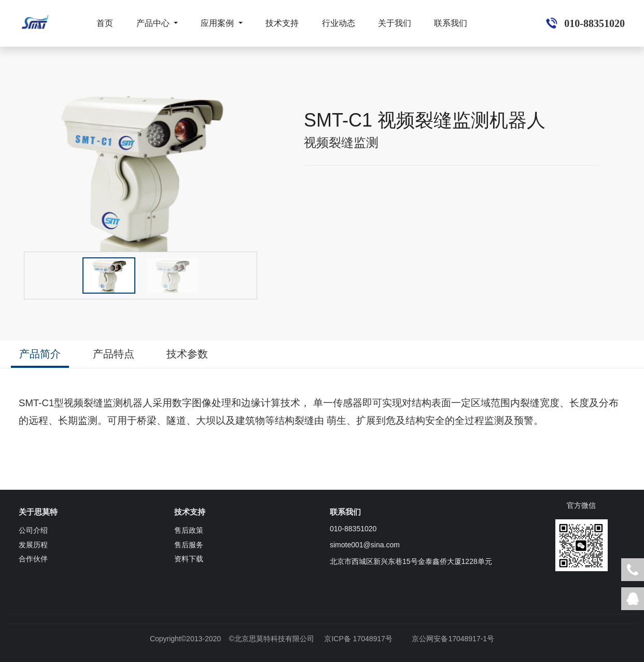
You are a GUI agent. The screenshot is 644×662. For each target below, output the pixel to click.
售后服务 (189, 545)
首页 (105, 23)
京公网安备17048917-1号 (453, 639)
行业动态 (339, 23)
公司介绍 (33, 530)
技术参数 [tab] (187, 354)
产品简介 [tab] (40, 354)
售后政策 (189, 530)
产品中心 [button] (154, 23)
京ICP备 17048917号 (358, 639)
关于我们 (395, 23)
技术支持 (282, 23)
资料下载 (189, 559)
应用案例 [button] (218, 23)
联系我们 (451, 23)
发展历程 (33, 545)
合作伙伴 (33, 559)
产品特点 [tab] (114, 354)
